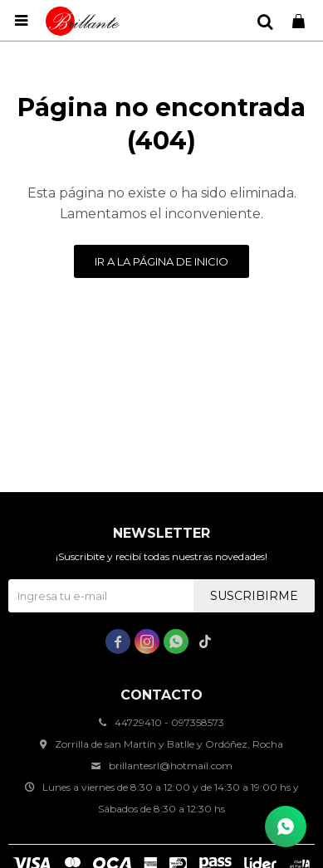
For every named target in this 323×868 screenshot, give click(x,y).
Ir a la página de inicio (161, 261)
